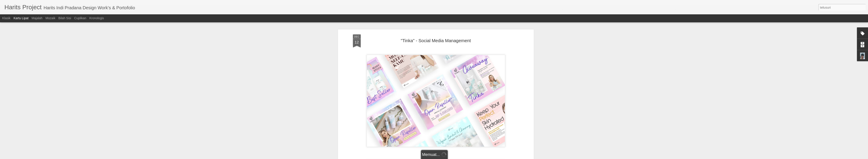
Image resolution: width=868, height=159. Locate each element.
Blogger (458, 157)
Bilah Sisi (65, 18)
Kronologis (97, 18)
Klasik (6, 18)
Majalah (37, 18)
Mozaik (50, 18)
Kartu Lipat (21, 18)
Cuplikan (80, 18)
